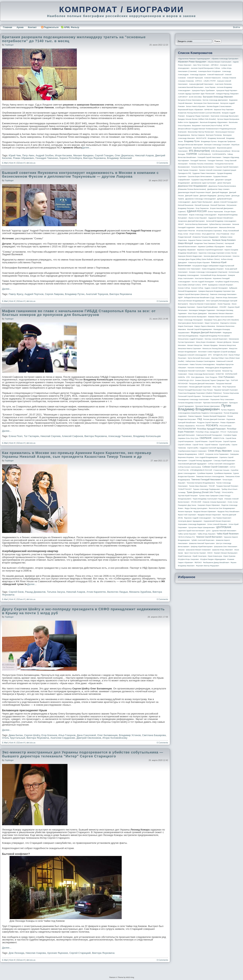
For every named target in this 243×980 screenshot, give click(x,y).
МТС (210, 355)
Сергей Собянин (185, 445)
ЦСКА (208, 531)
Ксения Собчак (197, 288)
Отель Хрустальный (14, 738)
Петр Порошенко (229, 387)
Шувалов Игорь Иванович (223, 550)
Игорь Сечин (183, 234)
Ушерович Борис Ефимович (209, 505)
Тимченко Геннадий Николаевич (206, 480)
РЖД (200, 419)
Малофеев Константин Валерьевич (192, 317)
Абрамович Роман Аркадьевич (192, 62)
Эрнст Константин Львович (195, 553)
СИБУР (201, 454)
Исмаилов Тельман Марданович (206, 237)
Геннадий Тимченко (198, 161)
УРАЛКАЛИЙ (196, 502)
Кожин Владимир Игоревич (213, 269)
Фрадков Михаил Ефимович (205, 512)
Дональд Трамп (224, 196)
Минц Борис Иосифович (206, 342)
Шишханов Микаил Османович (198, 550)
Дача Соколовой (86, 735)
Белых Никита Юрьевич (196, 106)
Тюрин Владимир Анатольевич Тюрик (208, 499)
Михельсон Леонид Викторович (215, 349)
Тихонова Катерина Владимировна (201, 483)
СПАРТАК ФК (183, 470)
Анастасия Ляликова (223, 84)
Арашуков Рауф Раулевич (227, 91)
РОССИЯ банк (225, 426)
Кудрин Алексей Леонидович (216, 288)
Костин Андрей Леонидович (203, 282)
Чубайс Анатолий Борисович (203, 540)
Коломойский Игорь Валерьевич (214, 275)
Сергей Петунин (215, 441)
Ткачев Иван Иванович (198, 486)
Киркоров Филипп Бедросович (190, 256)
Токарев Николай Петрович (227, 486)
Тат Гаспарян (32, 436)
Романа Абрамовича (186, 426)
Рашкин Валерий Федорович (215, 416)
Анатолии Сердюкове (63, 738)
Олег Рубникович (227, 377)
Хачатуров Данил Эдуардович (190, 521)
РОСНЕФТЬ (212, 426)
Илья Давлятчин (209, 234)
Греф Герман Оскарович (188, 170)
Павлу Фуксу (16, 294)
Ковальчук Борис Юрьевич (199, 263)
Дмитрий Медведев (220, 192)
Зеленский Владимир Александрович (221, 221)
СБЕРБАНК (206, 438)
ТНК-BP (212, 486)
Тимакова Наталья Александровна (210, 477)
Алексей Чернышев (195, 78)
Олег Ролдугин (211, 377)
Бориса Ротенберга (71, 158)
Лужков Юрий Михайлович (207, 307)
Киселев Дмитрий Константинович (217, 256)
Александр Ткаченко (120, 436)
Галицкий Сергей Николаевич (209, 157)
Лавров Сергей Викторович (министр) (193, 294)
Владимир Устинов (130, 735)
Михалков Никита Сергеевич (190, 349)
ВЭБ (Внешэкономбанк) (221, 151)
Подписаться (50, 27)
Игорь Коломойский (231, 231)
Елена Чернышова (215, 212)
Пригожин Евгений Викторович (215, 403)
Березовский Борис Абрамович (191, 110)
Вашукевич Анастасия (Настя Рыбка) (207, 126)
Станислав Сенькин (222, 470)
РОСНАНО (200, 426)
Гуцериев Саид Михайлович (203, 180)
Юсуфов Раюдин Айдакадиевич (213, 559)
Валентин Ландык (117, 592)
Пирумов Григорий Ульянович (226, 390)
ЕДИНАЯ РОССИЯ (197, 211)
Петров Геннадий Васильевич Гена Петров (195, 390)
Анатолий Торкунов (97, 294)
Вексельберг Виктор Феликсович (201, 132)
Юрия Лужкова (229, 556)
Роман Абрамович (24, 158)
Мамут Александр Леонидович (190, 320)
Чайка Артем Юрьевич (187, 534)
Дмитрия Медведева (208, 196)
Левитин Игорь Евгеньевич (226, 298)
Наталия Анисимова (196, 368)
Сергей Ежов (16, 592)
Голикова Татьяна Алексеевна (201, 164)
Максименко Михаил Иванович (221, 313)
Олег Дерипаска (124, 155)
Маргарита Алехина (228, 323)
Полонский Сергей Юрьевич (189, 396)
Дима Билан (16, 735)
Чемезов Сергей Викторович (209, 537)
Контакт (32, 27)
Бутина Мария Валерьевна (228, 119)
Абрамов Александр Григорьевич (225, 59)
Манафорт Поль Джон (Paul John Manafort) (221, 320)
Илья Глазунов (67, 735)
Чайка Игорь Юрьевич (207, 534)
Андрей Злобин (44, 155)
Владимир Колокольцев (147, 436)
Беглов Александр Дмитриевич (215, 100)
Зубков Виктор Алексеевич (220, 224)
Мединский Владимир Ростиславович (215, 336)
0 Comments (162, 163)
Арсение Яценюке (58, 953)
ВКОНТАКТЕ (201, 138)
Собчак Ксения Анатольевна (189, 467)
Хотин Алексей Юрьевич (217, 524)
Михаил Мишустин (195, 345)
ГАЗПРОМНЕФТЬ (219, 154)
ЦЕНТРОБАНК (224, 527)
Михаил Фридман (83, 155)
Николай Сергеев (50, 436)
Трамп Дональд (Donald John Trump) (204, 492)
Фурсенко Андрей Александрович (198, 518)
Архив (20, 27)
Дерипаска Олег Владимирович (193, 186)
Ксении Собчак (184, 288)
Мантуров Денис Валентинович (191, 323)
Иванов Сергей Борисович (207, 227)
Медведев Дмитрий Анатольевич (206, 332)
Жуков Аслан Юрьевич (198, 218)
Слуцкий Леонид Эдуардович (200, 461)
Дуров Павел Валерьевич (202, 202)
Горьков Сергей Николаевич (227, 167)
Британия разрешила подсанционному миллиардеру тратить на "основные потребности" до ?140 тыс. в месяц (74, 39)
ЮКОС (210, 553)
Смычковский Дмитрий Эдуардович (192, 464)
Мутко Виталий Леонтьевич (199, 358)
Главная (8, 27)
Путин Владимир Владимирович (204, 407)
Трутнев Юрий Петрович (188, 496)
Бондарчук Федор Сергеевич (198, 116)
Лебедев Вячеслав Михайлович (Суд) (199, 298)
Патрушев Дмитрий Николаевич (202, 384)
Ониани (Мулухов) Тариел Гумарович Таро (212, 380)
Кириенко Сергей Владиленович (210, 250)
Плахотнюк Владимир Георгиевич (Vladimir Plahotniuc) (200, 393)
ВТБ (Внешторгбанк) (200, 151)
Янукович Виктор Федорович (207, 566)
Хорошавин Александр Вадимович (192, 524)
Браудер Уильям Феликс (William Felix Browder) (197, 119)
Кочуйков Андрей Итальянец (227, 282)
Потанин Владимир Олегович (190, 403)
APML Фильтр (72, 27)
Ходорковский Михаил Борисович (217, 521)
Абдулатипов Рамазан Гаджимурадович (194, 59)
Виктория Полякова (214, 135)
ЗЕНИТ (181, 224)
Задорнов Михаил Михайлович (221, 218)
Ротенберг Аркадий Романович (211, 429)
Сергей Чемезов (211, 445)
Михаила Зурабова (140, 592)
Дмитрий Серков (192, 196)
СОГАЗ (233, 467)
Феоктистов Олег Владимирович (222, 508)
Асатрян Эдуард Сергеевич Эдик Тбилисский (196, 94)
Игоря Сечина (195, 234)
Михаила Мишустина (227, 345)
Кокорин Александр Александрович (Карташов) (208, 272)
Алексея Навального (213, 78)
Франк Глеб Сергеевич (187, 515)
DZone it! (21, 163)
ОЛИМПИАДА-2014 (186, 380)
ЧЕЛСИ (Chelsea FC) (186, 537)
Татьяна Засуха (56, 592)
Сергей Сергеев (229, 441)
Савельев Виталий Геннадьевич (209, 435)
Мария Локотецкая (186, 326)
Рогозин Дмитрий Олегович (214, 419)
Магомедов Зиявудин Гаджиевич (202, 310)
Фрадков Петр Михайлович (228, 512)
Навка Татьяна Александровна (202, 364)
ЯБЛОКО (198, 563)
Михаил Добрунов (224, 342)
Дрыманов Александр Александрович (201, 199)
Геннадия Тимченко (47, 158)
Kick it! (12, 163)
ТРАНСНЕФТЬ (227, 492)
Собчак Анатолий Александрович (221, 464)
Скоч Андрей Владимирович (207, 457)
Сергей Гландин (104, 155)
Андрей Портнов (34, 294)
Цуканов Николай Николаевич (224, 531)
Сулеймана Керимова (223, 473)
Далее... (86, 148)
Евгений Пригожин (218, 205)
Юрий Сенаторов (199, 556)
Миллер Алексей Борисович (216, 339)
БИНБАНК (209, 110)
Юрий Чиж (15, 155)
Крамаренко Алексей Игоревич (221, 285)
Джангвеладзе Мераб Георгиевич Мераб (194, 192)
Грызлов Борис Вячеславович (200, 177)
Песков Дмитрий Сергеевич (200, 387)
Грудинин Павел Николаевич (204, 173)
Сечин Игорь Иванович (220, 451)
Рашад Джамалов (35, 592)
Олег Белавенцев (107, 735)
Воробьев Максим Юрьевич (204, 148)
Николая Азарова (36, 953)
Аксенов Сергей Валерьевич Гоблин (206, 68)
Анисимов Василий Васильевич (191, 87)
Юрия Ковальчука (215, 556)
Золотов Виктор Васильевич (197, 224)
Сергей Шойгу (225, 445)
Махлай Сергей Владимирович (200, 329)
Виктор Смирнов (198, 135)
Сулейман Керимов (205, 473)
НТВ (188, 377)
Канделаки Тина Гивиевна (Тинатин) (209, 243)
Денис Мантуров (224, 183)
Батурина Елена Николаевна (190, 100)
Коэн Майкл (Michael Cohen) (189, 285)
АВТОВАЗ (215, 65)
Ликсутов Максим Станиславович (203, 304)
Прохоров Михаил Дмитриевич (208, 406)
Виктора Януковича (94, 158)
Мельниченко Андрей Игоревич (191, 339)
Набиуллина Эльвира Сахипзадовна (200, 361)
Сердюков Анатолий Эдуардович (213, 448)
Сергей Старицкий (80, 953)
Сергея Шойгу (32, 735)
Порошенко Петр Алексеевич (222, 399)
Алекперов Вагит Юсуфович (209, 71)
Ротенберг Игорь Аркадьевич (207, 432)
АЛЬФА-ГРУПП (209, 81)
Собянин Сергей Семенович (215, 467)
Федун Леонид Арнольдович (196, 508)
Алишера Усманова (186, 81)
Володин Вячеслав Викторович (191, 145)
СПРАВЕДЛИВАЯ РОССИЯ (201, 470)
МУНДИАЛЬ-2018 (220, 355)
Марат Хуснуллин (212, 323)
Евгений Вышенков (186, 205)
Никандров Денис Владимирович (219, 368)
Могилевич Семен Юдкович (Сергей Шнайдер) (217, 352)
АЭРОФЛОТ (183, 97)
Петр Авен (28, 155)
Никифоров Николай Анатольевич (192, 371)
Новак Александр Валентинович (202, 374)
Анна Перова (210, 87)
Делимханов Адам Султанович (204, 183)
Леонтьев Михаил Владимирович (191, 301)
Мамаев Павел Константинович (221, 317)
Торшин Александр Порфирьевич (206, 489)
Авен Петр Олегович (201, 65)
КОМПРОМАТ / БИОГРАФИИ (121, 9)
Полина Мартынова (231, 393)
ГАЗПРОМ (192, 154)
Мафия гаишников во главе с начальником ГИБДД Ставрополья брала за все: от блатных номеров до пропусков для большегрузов (79, 313)
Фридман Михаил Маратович (209, 515)
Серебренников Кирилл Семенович (192, 451)
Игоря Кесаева (63, 155)
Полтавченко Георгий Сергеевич (215, 396)
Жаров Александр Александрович (203, 215)
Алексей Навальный (215, 75)
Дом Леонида (17, 953)
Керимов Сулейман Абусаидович (211, 247)
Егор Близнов (49, 735)
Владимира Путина (209, 141)
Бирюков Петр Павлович (224, 110)
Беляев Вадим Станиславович (219, 106)
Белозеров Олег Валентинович (206, 103)
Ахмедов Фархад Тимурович (227, 94)
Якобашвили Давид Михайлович (216, 563)
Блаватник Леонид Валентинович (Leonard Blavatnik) (199, 113)
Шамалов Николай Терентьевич (202, 543)
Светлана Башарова (154, 735)
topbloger (9, 45)
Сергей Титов (198, 445)
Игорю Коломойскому (115, 738)
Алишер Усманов (229, 78)
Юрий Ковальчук (185, 556)
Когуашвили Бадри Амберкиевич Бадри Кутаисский (213, 266)
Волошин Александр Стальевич (217, 145)
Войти (237, 27)
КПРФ (204, 285)
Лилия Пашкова (224, 304)
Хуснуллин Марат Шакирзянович (202, 527)
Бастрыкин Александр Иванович (218, 97)
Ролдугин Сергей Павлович (208, 423)
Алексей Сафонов (72, 436)
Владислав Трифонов (227, 141)
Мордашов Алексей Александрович (192, 355)
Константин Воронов (203, 278)
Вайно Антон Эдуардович (188, 122)
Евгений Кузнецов (202, 205)
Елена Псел (16, 436)
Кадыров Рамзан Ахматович (200, 240)
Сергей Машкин (201, 441)
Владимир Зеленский (119, 158)
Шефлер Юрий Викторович (202, 547)
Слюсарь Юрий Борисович (224, 461)
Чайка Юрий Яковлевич (228, 534)
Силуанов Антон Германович (217, 454)
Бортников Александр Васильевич (225, 116)
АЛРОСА (199, 81)
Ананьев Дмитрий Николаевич (201, 84)
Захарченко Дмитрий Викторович (191, 221)
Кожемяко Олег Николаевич (189, 269)
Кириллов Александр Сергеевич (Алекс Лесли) (217, 253)
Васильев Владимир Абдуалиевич (214, 122)
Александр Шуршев (198, 75)
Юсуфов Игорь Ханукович (188, 559)
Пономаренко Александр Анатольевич (194, 399)
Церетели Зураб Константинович (191, 531)
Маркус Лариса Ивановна (205, 326)
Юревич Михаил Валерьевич (226, 553)
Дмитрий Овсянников (89, 738)
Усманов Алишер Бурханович (214, 502)
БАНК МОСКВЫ (195, 97)
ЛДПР (180, 298)
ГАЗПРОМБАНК (204, 154)
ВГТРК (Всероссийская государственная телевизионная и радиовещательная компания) (207, 129)
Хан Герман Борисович (222, 518)
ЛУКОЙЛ (223, 307)
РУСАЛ (223, 432)
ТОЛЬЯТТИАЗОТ (185, 489)
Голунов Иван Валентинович (203, 167)
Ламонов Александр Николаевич (223, 294)
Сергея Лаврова (54, 294)
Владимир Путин (75, 294)
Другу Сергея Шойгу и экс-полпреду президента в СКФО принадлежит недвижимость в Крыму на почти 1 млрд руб (83, 611)
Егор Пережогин (202, 208)
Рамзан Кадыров (195, 416)
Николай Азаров (144, 155)
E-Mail (5, 163)
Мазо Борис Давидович (197, 313)
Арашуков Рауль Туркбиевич (203, 91)
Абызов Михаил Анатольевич (220, 62)
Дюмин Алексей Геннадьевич (226, 202)
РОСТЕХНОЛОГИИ (187, 429)
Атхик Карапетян (96, 592)
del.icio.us (31, 163)
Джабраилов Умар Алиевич (218, 189)
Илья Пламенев (223, 234)
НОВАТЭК (220, 374)
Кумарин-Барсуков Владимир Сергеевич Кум (217, 291)
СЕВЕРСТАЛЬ (219, 438)
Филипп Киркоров (185, 512)
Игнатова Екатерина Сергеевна (209, 231)
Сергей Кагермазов (186, 441)
